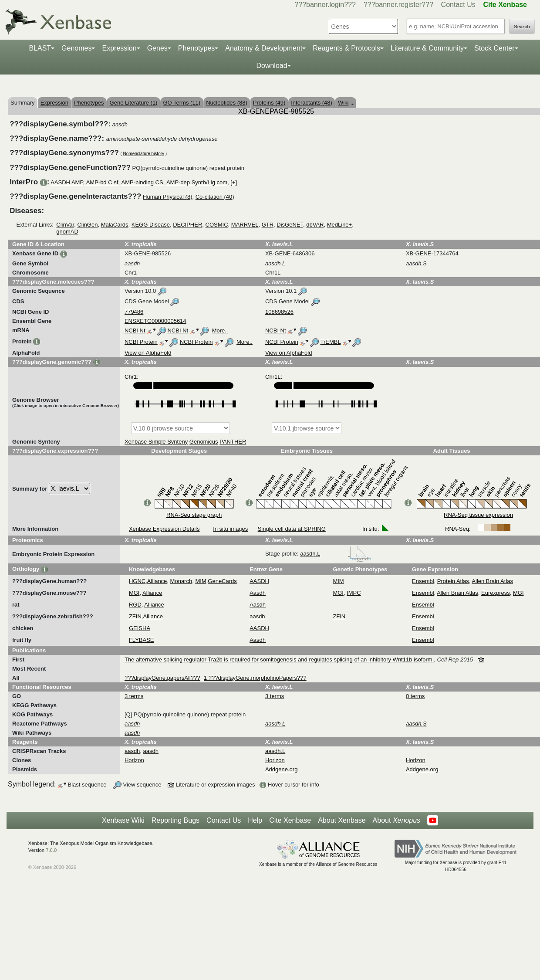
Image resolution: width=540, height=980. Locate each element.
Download (272, 66)
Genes (157, 48)
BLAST (40, 48)
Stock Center (494, 48)
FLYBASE (142, 640)
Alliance (157, 581)
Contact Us (458, 5)
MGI (134, 593)
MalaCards (115, 225)
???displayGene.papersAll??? (162, 678)
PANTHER (233, 442)
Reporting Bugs (175, 820)
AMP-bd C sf (102, 182)
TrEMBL (330, 342)
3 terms (134, 696)
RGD (135, 605)
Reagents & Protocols (346, 48)
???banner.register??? (398, 5)
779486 (134, 312)
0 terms (415, 696)
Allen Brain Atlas (492, 581)
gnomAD (67, 232)
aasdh (257, 616)
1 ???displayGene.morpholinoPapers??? (255, 678)
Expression (119, 48)
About (397, 821)
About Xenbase (342, 820)
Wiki (346, 103)
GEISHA (140, 628)
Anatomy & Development (264, 48)
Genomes (76, 48)
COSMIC (217, 225)
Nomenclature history (144, 154)
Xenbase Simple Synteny (156, 442)
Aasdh (258, 593)
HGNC (137, 581)
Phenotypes (197, 48)
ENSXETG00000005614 (155, 321)
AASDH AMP (67, 182)
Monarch (181, 581)
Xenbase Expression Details (164, 529)
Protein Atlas (453, 581)
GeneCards (222, 581)
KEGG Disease (151, 225)
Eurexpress (496, 593)
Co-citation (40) (215, 197)
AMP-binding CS (142, 182)
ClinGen (87, 225)
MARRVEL (245, 225)
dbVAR (315, 225)
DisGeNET (290, 225)
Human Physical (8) (167, 197)
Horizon (134, 760)
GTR (268, 225)
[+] (234, 182)
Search (522, 27)
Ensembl (423, 581)
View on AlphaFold (148, 353)
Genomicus (204, 442)
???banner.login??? (325, 5)
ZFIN (135, 616)
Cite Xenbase (290, 820)
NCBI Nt (135, 331)
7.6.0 (51, 850)
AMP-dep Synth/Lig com (197, 182)
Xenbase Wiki (123, 820)
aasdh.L (336, 554)
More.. (220, 331)
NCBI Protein (141, 342)
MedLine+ (339, 225)
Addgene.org (281, 769)
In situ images (230, 529)
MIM (201, 581)
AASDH (259, 581)
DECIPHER (187, 225)
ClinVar (65, 225)
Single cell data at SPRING (292, 529)
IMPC (354, 593)
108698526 (279, 312)
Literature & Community (427, 48)
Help (255, 820)
